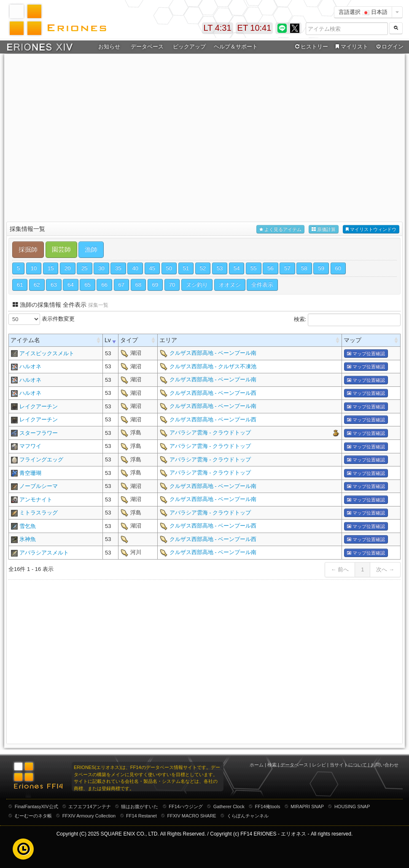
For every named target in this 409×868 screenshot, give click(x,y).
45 (152, 268)
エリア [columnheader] (168, 340)
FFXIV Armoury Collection (89, 816)
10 (34, 268)
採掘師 (28, 249)
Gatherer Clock (229, 806)
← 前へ (340, 569)
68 (138, 285)
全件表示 (262, 285)
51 (186, 268)
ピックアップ (189, 47)
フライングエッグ (41, 459)
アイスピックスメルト (47, 353)
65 (87, 285)
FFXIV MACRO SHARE (192, 816)
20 (67, 268)
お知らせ (109, 47)
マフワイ (30, 446)
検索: (347, 320)
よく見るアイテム (280, 229)
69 (155, 285)
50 (169, 268)
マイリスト (351, 47)
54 (237, 268)
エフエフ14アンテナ (89, 806)
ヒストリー (311, 47)
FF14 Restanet (141, 816)
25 (84, 268)
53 (220, 268)
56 (270, 268)
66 (104, 285)
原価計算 (324, 229)
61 (20, 285)
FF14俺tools (268, 806)
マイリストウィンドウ (371, 229)
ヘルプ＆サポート (236, 47)
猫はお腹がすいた (140, 806)
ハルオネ (30, 366)
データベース (147, 47)
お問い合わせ (385, 765)
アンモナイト (36, 500)
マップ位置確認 (366, 354)
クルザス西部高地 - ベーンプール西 (213, 393)
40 (135, 268)
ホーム (257, 765)
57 (287, 268)
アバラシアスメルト (44, 553)
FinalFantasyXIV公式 (36, 806)
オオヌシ (230, 285)
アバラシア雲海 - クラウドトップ (210, 433)
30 (101, 268)
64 (70, 285)
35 (118, 268)
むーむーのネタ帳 (33, 816)
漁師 (91, 249)
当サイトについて (348, 765)
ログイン (389, 47)
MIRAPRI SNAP (307, 806)
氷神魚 (28, 539)
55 (253, 268)
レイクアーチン (39, 406)
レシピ (319, 765)
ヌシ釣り (197, 285)
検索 (272, 765)
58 (304, 268)
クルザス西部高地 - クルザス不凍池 (213, 366)
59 (321, 268)
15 (51, 268)
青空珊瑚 (30, 473)
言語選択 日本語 (363, 12)
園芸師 (61, 249)
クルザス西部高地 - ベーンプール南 (213, 353)
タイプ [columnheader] (129, 340)
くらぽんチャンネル (248, 816)
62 (37, 285)
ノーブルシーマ (39, 486)
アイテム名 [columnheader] (25, 340)
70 (172, 285)
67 (121, 285)
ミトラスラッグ (39, 513)
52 (203, 268)
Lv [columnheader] (108, 340)
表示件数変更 (42, 319)
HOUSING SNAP (352, 806)
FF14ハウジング (186, 806)
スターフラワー (39, 433)
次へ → (385, 569)
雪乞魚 (28, 526)
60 (338, 268)
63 (54, 285)
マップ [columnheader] (352, 340)
